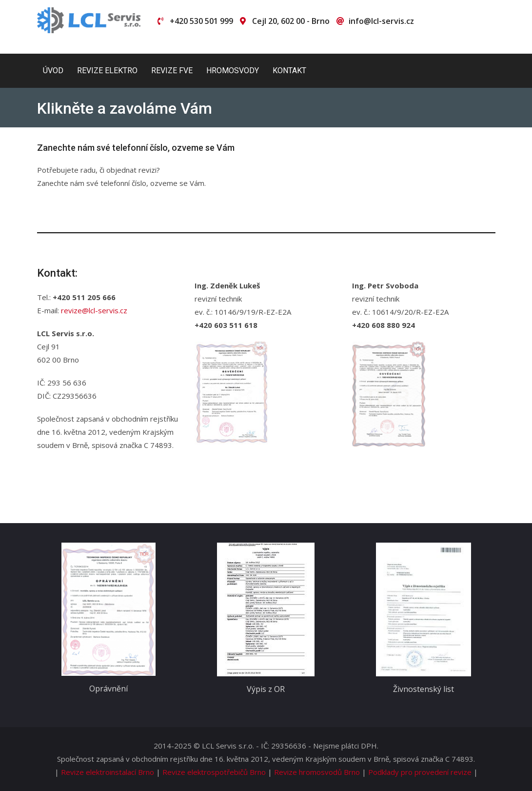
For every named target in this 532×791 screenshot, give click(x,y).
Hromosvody (233, 71)
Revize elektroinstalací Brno (108, 772)
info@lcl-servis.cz (381, 21)
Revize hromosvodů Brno (317, 772)
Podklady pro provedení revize (420, 772)
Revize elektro (107, 71)
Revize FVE (172, 71)
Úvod (53, 71)
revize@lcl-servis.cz (94, 310)
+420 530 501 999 (201, 21)
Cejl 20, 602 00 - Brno (291, 21)
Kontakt (289, 71)
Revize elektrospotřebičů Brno (214, 772)
